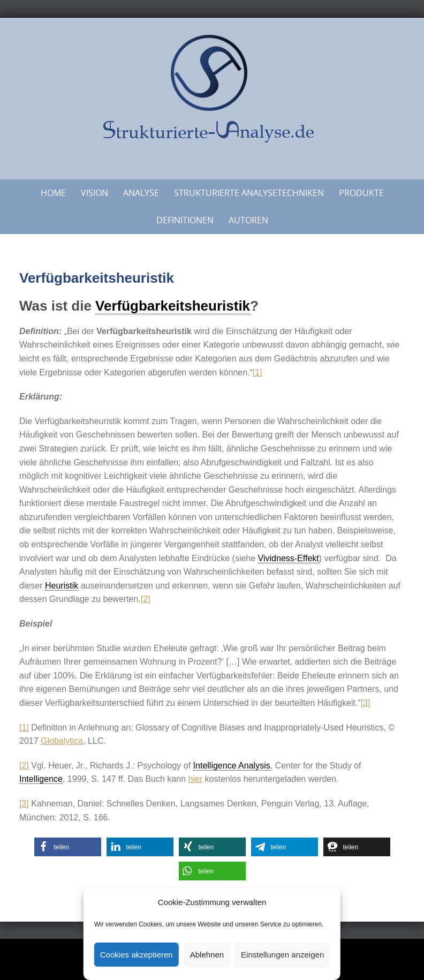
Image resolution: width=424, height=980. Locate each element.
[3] (366, 703)
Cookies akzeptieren (137, 955)
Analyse (141, 193)
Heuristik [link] (62, 586)
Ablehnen (207, 955)
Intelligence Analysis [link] (232, 766)
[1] (258, 372)
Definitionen (185, 220)
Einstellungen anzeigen (282, 955)
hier (195, 779)
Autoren (248, 220)
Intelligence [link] (41, 779)
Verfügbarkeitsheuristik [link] (173, 306)
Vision (94, 193)
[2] (146, 599)
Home (53, 193)
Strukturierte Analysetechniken (249, 193)
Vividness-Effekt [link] (289, 558)
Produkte (361, 193)
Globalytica (62, 741)
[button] (68, 847)
